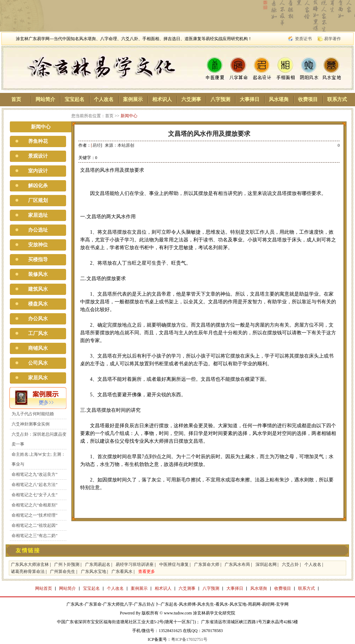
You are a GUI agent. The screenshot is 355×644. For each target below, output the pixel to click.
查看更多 (147, 572)
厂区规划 (38, 200)
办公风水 (38, 319)
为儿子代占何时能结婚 (33, 414)
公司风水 (38, 363)
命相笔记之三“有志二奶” (35, 536)
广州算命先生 (63, 572)
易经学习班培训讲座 (135, 564)
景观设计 (38, 156)
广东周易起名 (98, 564)
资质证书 (303, 39)
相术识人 (162, 99)
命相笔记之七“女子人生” (35, 495)
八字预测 (220, 99)
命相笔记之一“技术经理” (35, 515)
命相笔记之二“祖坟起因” (35, 525)
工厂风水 (38, 333)
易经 (97, 145)
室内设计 (38, 171)
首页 (16, 99)
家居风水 (38, 378)
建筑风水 (38, 289)
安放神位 (38, 245)
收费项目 (308, 99)
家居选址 (38, 215)
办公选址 (38, 230)
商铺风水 (38, 348)
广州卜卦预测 (67, 564)
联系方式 (337, 99)
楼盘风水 (38, 304)
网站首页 (44, 588)
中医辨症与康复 (174, 564)
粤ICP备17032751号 (189, 639)
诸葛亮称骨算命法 (28, 572)
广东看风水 (122, 572)
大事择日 (250, 99)
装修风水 (38, 274)
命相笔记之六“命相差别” (35, 505)
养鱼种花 (38, 141)
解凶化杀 (38, 186)
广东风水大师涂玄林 (30, 564)
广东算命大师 (207, 564)
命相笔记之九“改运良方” (35, 474)
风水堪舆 (279, 99)
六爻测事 (191, 99)
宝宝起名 (75, 99)
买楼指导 (38, 260)
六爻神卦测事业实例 (31, 424)
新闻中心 (129, 116)
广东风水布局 (237, 564)
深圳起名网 (266, 564)
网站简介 (45, 99)
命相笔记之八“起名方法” (35, 485)
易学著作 (333, 39)
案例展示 (133, 99)
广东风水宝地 (93, 572)
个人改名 (104, 99)
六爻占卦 (290, 564)
